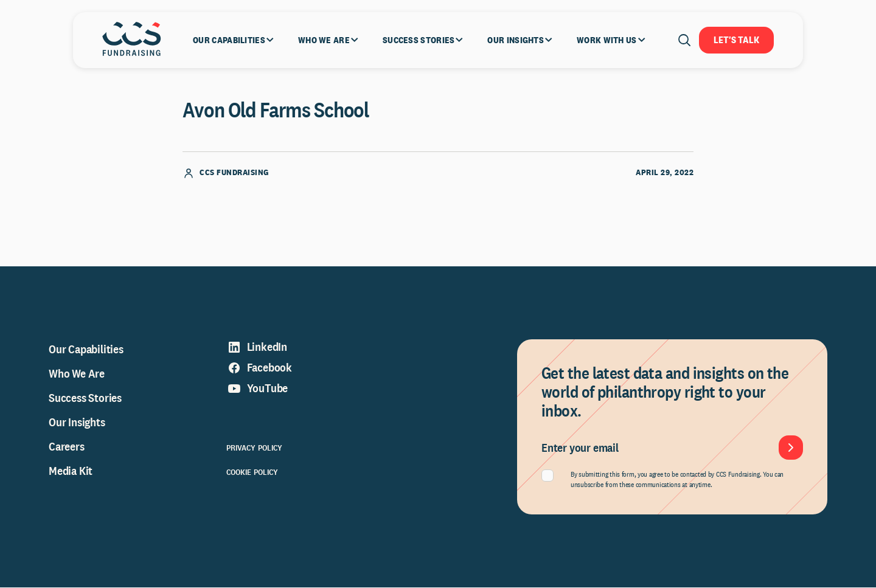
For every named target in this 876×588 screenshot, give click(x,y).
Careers (67, 447)
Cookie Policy (252, 472)
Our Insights (77, 423)
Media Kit (71, 471)
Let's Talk (736, 40)
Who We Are (77, 374)
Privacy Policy (255, 448)
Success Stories (85, 398)
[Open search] (684, 40)
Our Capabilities (86, 350)
